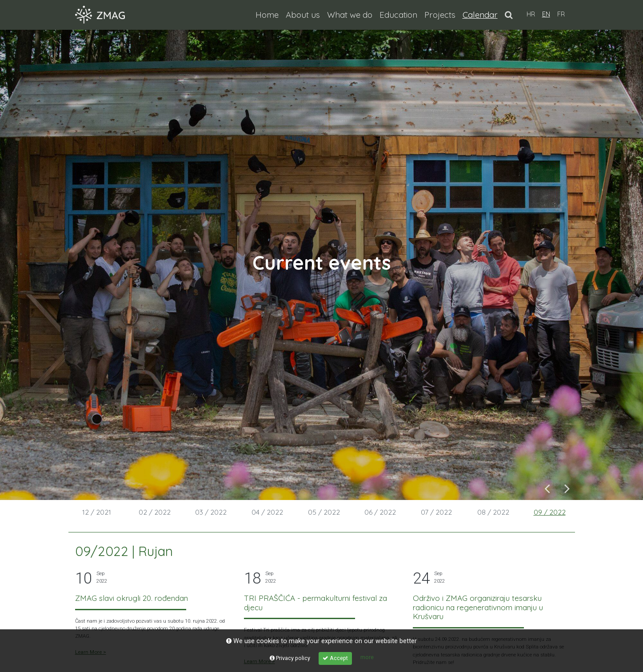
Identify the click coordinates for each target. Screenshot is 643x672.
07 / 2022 (436, 512)
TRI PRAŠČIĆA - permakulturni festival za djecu (316, 603)
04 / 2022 (267, 512)
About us (303, 15)
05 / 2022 (324, 512)
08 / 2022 (493, 512)
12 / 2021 (97, 512)
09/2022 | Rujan (124, 551)
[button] (509, 15)
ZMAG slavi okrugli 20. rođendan (132, 598)
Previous (547, 488)
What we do (350, 15)
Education (398, 15)
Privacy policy (290, 658)
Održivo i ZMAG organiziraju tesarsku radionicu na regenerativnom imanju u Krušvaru (478, 607)
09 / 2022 (550, 512)
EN (546, 14)
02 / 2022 (155, 512)
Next (567, 488)
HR (531, 14)
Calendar (482, 14)
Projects (440, 15)
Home (267, 15)
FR (561, 14)
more (367, 657)
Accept (335, 658)
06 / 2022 (380, 512)
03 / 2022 (211, 512)
